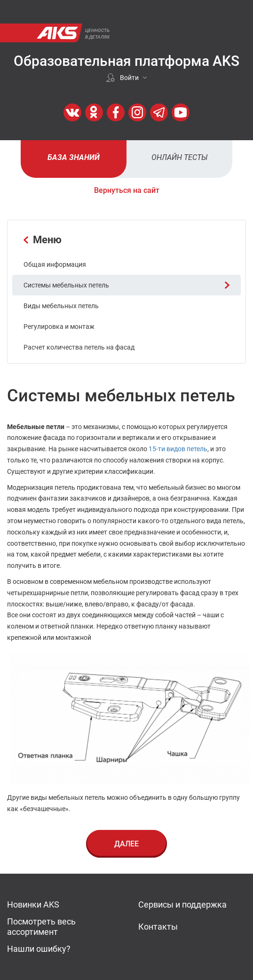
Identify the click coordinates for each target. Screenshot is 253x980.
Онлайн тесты (180, 157)
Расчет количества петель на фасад (79, 347)
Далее (126, 844)
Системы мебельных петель (126, 285)
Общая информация (55, 264)
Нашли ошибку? (39, 949)
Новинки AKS (33, 904)
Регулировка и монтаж (59, 327)
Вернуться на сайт (127, 190)
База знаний (74, 157)
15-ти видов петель (178, 449)
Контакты (158, 927)
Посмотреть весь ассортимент (41, 927)
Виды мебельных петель (61, 306)
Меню (43, 240)
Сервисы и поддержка (182, 904)
